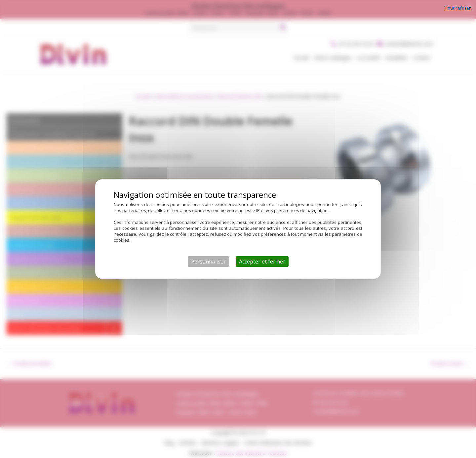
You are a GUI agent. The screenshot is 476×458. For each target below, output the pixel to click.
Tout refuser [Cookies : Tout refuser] (458, 8)
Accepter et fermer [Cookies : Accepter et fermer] (262, 262)
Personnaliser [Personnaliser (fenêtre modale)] (208, 262)
